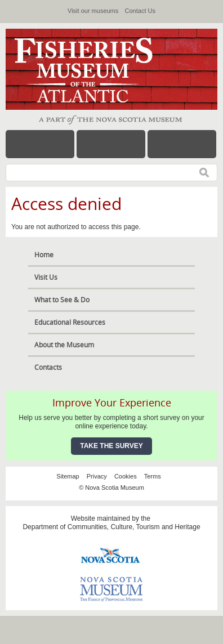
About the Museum (64, 345)
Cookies (126, 476)
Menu (40, 144)
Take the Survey (111, 446)
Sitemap (68, 476)
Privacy (97, 476)
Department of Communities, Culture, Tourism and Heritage (111, 527)
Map (182, 144)
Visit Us (46, 277)
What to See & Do (62, 300)
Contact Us (140, 11)
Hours (111, 144)
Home (44, 255)
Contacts (48, 367)
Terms (153, 476)
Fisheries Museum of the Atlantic (90, 69)
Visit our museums (93, 11)
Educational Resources (70, 322)
